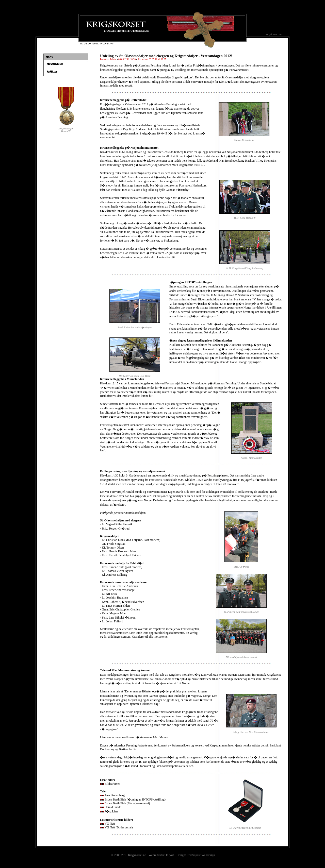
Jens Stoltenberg (115, 795)
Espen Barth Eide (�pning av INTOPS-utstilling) (135, 799)
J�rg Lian (111, 811)
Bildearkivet (112, 784)
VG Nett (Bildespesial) (119, 827)
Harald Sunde (113, 807)
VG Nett (110, 824)
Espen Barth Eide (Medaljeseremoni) (127, 803)
